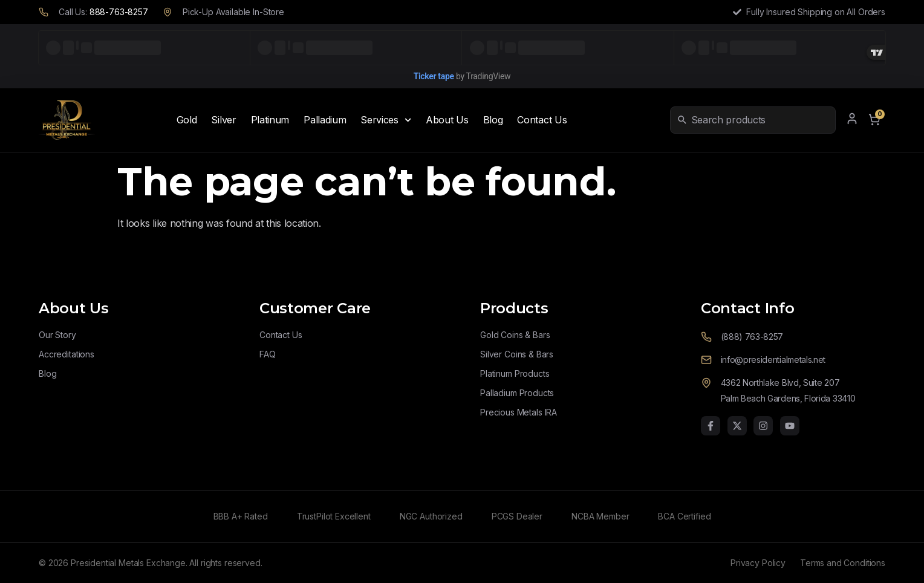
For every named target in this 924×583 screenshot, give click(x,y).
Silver (223, 120)
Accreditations (67, 354)
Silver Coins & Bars (517, 354)
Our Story (57, 335)
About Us (447, 120)
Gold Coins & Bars (515, 335)
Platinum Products (515, 373)
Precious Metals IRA (519, 412)
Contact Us (542, 120)
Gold (187, 120)
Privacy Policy (758, 563)
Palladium (325, 120)
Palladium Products (517, 393)
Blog (493, 120)
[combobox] (761, 120)
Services (386, 120)
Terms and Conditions (843, 563)
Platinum (270, 120)
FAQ (268, 354)
